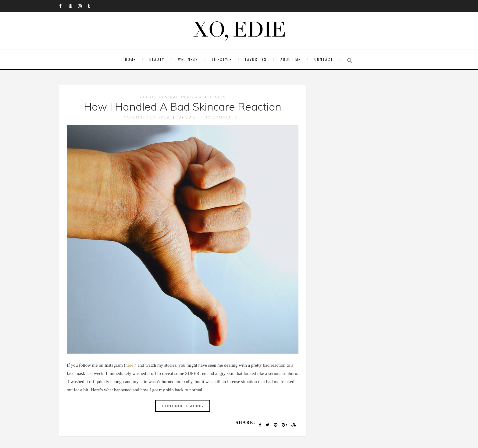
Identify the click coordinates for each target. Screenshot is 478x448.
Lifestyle (222, 59)
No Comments (221, 117)
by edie (187, 117)
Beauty (157, 59)
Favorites (256, 59)
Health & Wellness (203, 97)
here (129, 365)
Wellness (188, 59)
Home (130, 59)
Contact (324, 59)
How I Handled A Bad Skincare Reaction (183, 107)
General (169, 97)
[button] (348, 61)
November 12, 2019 (147, 117)
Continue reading (183, 406)
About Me (291, 59)
